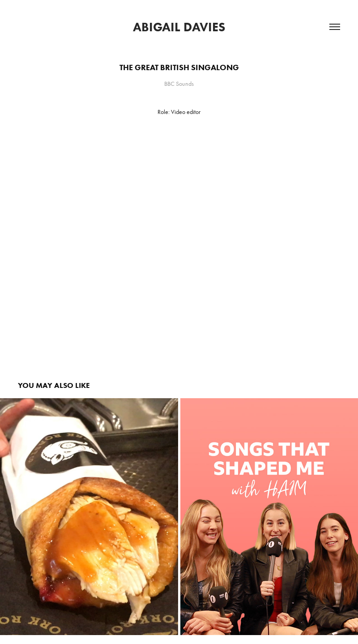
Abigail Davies (179, 27)
